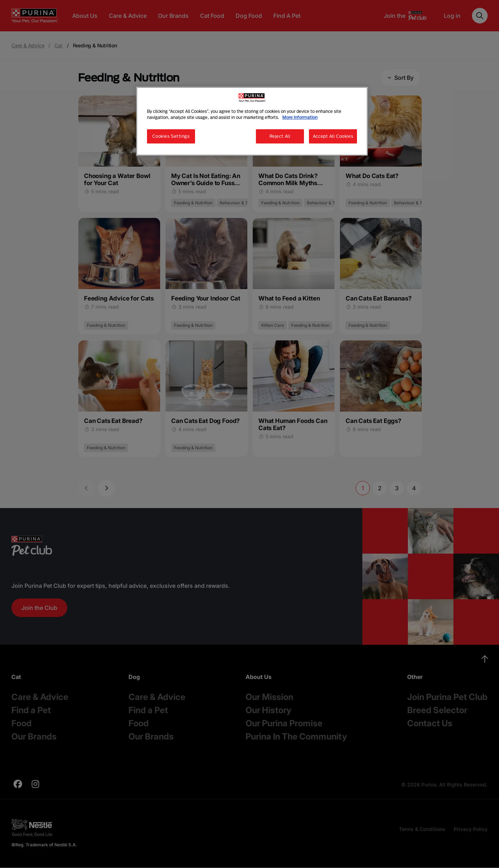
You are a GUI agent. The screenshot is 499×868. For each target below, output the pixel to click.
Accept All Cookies (333, 136)
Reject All (280, 136)
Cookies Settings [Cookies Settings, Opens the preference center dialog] (171, 136)
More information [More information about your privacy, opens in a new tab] (300, 117)
